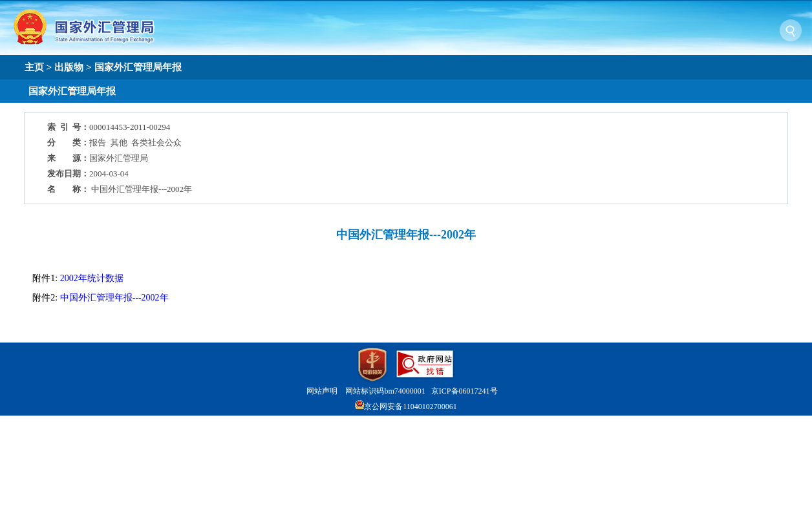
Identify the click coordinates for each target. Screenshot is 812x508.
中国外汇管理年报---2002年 (114, 298)
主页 (34, 67)
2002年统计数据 (92, 278)
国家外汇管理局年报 (138, 67)
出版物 (69, 67)
